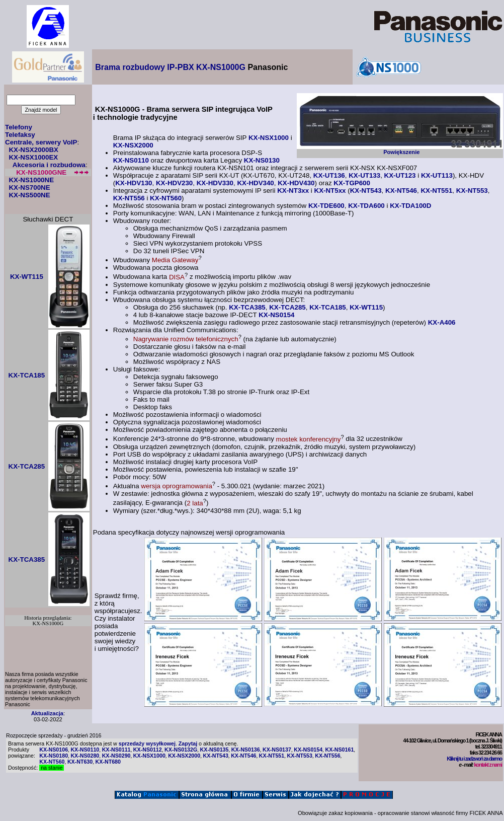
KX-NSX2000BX (33, 150)
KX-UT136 (329, 175)
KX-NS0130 (262, 160)
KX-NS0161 (339, 750)
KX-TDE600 (326, 206)
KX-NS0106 (54, 750)
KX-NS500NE (29, 195)
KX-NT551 (436, 191)
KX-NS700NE (29, 188)
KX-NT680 (108, 762)
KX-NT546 (401, 191)
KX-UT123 (400, 175)
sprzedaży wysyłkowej (147, 743)
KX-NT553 (472, 191)
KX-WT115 (366, 307)
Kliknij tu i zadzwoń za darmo (474, 759)
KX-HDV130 (134, 183)
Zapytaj (188, 743)
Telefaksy (20, 135)
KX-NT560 (166, 198)
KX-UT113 (437, 175)
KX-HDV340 (255, 183)
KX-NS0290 (116, 756)
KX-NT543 (366, 191)
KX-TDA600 (366, 206)
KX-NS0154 (276, 315)
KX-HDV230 (174, 183)
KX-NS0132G (181, 750)
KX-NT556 (129, 198)
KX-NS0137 (277, 750)
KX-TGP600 (352, 183)
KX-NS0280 (85, 756)
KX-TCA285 (287, 307)
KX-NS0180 (54, 756)
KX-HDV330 (215, 183)
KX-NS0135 (215, 750)
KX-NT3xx (293, 191)
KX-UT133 (364, 175)
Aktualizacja (47, 713)
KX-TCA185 (328, 307)
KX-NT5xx (330, 191)
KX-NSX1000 (269, 138)
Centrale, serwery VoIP (41, 142)
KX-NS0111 (116, 750)
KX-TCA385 (247, 307)
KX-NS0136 (246, 750)
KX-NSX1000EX (33, 157)
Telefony (19, 127)
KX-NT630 (80, 762)
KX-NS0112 (148, 750)
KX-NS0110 (131, 160)
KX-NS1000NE (31, 180)
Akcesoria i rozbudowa (49, 165)
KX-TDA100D (410, 206)
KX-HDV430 (296, 183)
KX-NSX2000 (133, 145)
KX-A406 (442, 322)
